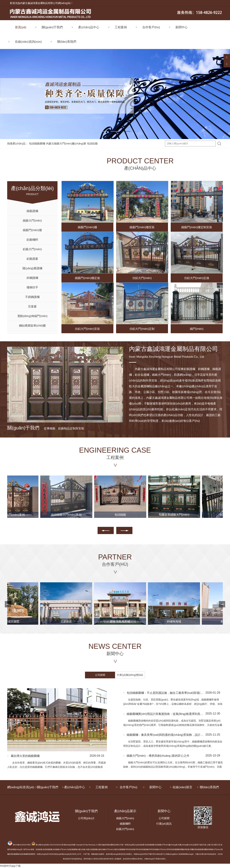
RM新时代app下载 (10, 866)
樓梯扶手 (32, 287)
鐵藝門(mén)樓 (32, 230)
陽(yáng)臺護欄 (32, 268)
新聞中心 (181, 27)
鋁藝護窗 (32, 259)
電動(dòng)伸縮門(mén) (32, 316)
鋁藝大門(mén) (32, 249)
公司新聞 (100, 675)
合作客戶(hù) (151, 27)
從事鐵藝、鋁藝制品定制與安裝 (46, 428)
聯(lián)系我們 (67, 42)
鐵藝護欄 (32, 211)
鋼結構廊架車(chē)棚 (32, 326)
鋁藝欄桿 (32, 240)
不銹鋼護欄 (32, 297)
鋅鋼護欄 (32, 278)
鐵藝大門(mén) (32, 221)
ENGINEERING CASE (115, 454)
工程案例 (121, 27)
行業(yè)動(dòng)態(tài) (130, 675)
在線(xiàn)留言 (182, 787)
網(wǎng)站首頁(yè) (21, 787)
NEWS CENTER (115, 650)
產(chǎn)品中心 (89, 27)
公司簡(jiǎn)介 (86, 818)
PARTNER (115, 560)
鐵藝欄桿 (125, 824)
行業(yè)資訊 (164, 824)
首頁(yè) (21, 27)
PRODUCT (32, 188)
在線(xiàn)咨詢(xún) (28, 42)
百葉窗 (32, 306)
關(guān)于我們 (52, 27)
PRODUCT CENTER (115, 164)
